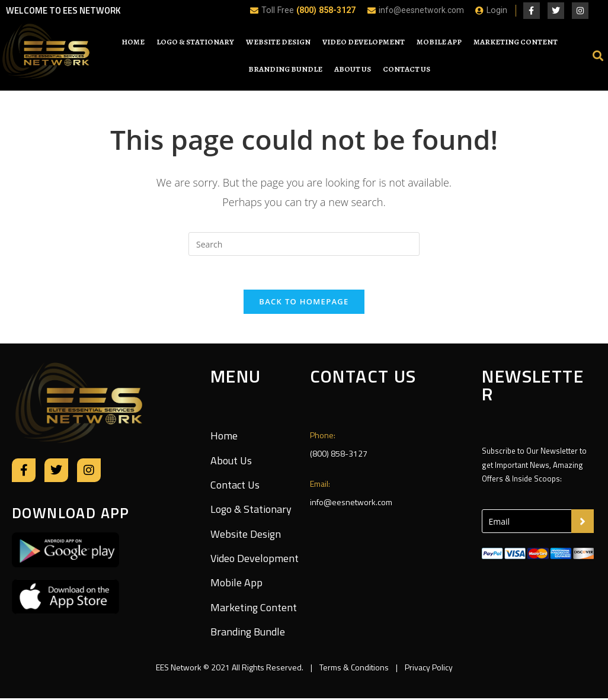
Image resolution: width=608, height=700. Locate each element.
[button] (598, 55)
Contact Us (407, 69)
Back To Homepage (304, 303)
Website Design (278, 42)
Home (133, 42)
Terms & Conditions (354, 669)
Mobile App (439, 42)
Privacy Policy (428, 669)
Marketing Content (516, 42)
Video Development (364, 42)
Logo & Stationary (195, 42)
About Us (353, 69)
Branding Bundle (285, 69)
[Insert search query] (304, 244)
